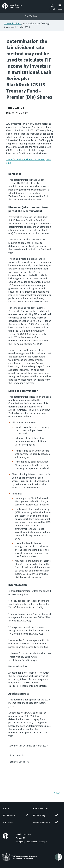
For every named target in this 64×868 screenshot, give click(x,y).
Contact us (8, 823)
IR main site (9, 816)
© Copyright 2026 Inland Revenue (30, 842)
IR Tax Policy (39, 816)
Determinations (13, 24)
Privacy (19, 838)
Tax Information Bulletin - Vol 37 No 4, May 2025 (29, 161)
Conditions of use (23, 834)
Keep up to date (41, 809)
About (6, 809)
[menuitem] (15, 809)
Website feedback (42, 823)
